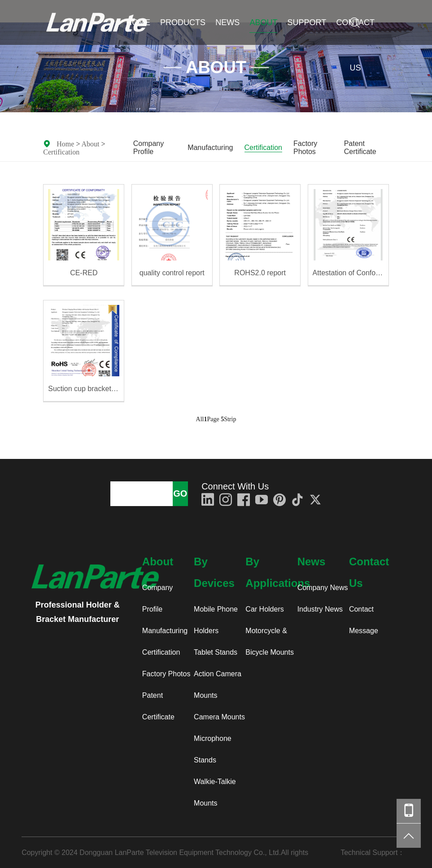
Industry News (320, 609)
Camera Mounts (219, 717)
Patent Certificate (360, 148)
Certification (61, 152)
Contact (361, 609)
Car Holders (264, 609)
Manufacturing (210, 148)
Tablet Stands (216, 652)
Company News (323, 588)
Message (364, 631)
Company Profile (148, 148)
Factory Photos (305, 148)
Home (138, 22)
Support (307, 22)
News (227, 22)
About (263, 22)
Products (183, 22)
